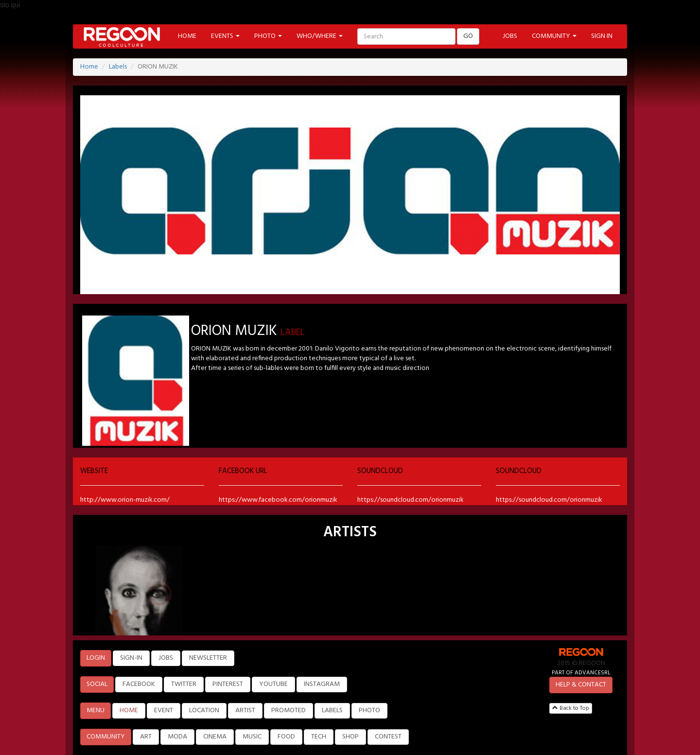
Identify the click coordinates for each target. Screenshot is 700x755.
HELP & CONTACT (581, 685)
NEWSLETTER (208, 658)
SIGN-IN (131, 658)
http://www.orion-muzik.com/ (125, 500)
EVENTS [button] (225, 36)
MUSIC (252, 737)
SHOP (350, 737)
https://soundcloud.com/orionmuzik (411, 500)
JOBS (510, 36)
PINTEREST (228, 684)
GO (468, 36)
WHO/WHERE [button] (320, 36)
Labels (118, 67)
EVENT (164, 711)
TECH (319, 737)
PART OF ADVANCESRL (581, 673)
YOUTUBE (273, 684)
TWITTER (184, 684)
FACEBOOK (139, 684)
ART (146, 737)
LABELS (332, 711)
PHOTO (369, 711)
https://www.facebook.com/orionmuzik (278, 500)
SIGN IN (602, 36)
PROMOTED (289, 711)
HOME (187, 36)
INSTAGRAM (322, 684)
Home (89, 67)
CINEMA (215, 737)
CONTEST (388, 737)
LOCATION (204, 711)
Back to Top (571, 708)
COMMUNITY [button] (554, 36)
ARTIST (245, 711)
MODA (177, 737)
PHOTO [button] (268, 36)
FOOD (286, 737)
